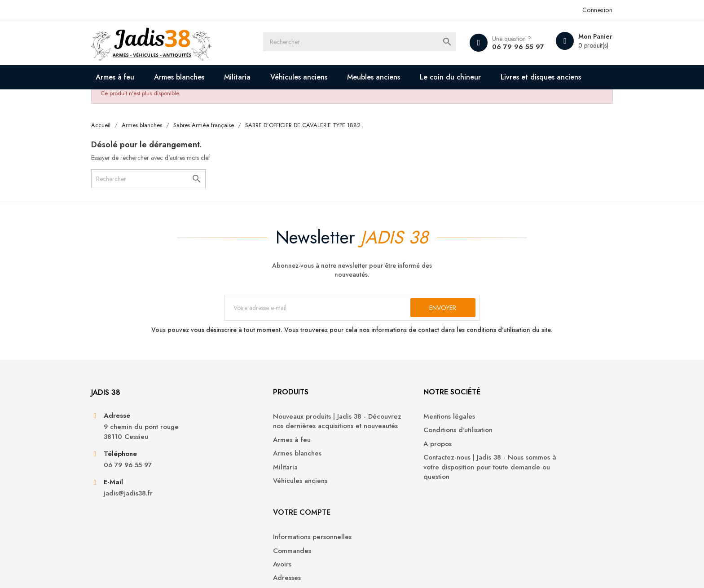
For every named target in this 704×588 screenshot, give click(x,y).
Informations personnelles (526, 448)
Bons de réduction (515, 502)
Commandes (506, 461)
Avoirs (496, 475)
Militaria (249, 77)
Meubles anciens (385, 77)
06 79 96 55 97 (505, 47)
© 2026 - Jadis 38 (128, 570)
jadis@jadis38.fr (140, 525)
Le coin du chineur (462, 77)
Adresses (501, 489)
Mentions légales (385, 448)
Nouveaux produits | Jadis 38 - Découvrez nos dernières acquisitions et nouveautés (277, 457)
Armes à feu (127, 77)
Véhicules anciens (310, 77)
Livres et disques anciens (156, 101)
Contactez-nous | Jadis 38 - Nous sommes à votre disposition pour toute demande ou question (409, 498)
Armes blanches (191, 77)
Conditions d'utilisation (393, 461)
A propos (373, 475)
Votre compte (515, 423)
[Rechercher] (360, 43)
